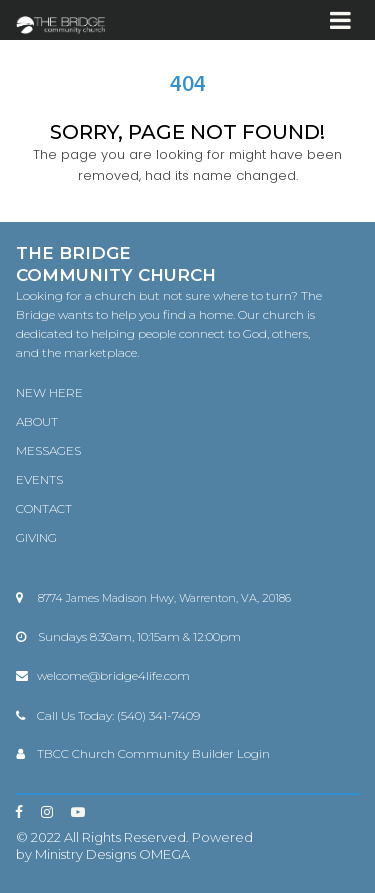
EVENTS (39, 479)
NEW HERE (49, 392)
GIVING (36, 537)
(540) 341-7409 (158, 715)
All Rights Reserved (125, 837)
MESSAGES (48, 450)
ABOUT (37, 421)
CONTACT (44, 508)
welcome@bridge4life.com (113, 675)
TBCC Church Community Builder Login (153, 753)
